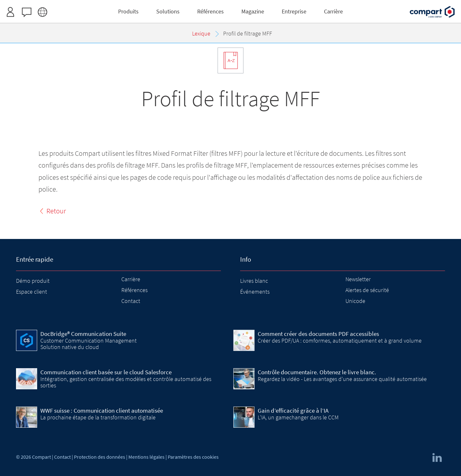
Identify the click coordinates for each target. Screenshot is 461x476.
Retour (56, 211)
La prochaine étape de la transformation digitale (98, 417)
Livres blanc (254, 281)
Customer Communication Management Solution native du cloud (89, 344)
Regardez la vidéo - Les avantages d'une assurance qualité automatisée (342, 379)
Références (134, 290)
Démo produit (33, 281)
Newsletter (358, 279)
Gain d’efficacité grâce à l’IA (293, 410)
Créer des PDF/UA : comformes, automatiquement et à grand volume (340, 341)
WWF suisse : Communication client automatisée (102, 410)
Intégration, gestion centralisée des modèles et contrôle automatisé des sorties (126, 382)
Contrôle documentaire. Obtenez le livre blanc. (317, 372)
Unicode (355, 301)
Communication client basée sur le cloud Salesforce (106, 372)
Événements (255, 292)
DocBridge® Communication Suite (83, 334)
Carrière (131, 279)
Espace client (32, 292)
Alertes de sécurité (367, 290)
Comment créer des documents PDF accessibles (318, 334)
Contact (131, 301)
